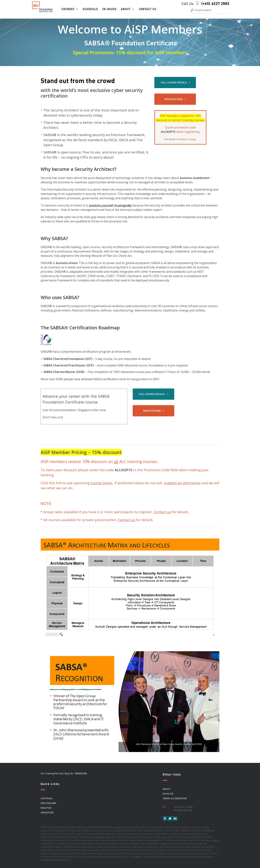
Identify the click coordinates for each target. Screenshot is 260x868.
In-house (109, 9)
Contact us (162, 512)
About (128, 9)
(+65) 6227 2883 (215, 3)
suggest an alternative (182, 483)
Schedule (90, 9)
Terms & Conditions (175, 798)
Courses (70, 9)
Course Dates (101, 483)
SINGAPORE (47, 812)
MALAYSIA (46, 808)
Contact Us (148, 9)
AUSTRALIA (47, 798)
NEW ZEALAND (48, 803)
